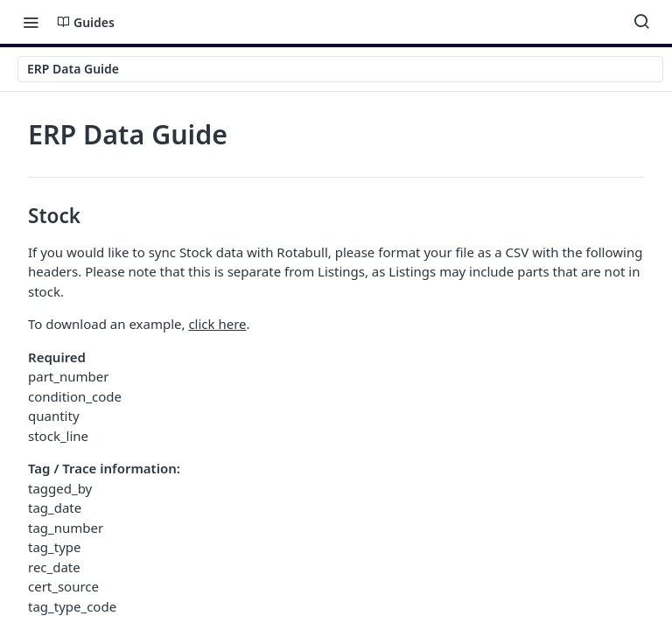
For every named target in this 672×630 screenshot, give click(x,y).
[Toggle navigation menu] (31, 22)
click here (217, 324)
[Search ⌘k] (641, 22)
